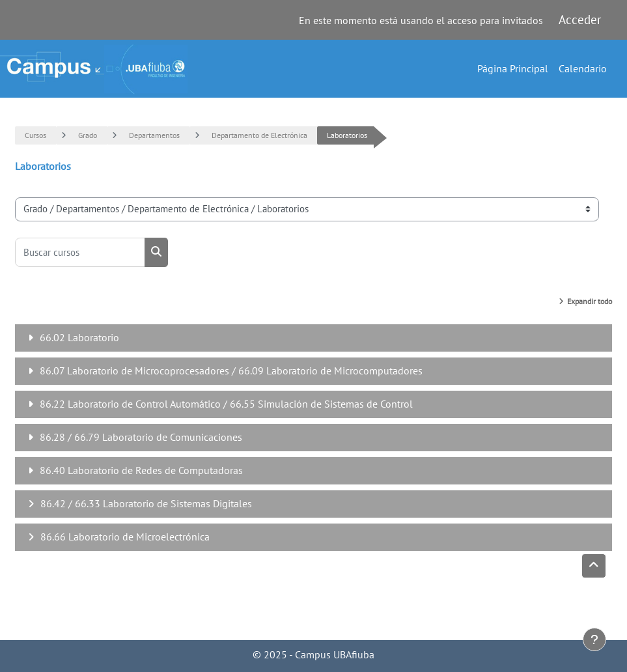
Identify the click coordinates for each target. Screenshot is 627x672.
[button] (594, 566)
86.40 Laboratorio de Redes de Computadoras (141, 470)
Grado (88, 135)
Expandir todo (590, 301)
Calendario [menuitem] (583, 68)
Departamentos (154, 135)
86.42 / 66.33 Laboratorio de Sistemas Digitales (146, 503)
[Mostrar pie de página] (594, 639)
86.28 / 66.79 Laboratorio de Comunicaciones (141, 437)
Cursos (35, 135)
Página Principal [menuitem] (513, 68)
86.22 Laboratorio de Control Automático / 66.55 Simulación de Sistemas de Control (226, 404)
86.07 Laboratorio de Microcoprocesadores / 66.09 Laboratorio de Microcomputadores (231, 371)
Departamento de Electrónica (259, 135)
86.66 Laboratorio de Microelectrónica (125, 537)
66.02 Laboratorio (79, 337)
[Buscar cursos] (80, 252)
